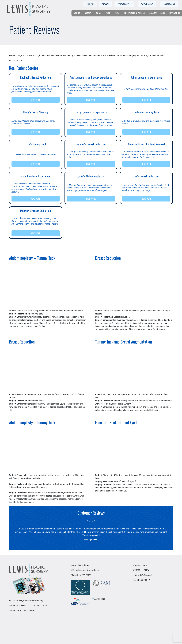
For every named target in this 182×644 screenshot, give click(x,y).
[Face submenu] (111, 13)
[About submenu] (81, 13)
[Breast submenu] (92, 13)
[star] (89, 521)
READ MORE (36, 100)
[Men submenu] (120, 13)
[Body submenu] (102, 13)
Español (105, 4)
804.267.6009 (146, 575)
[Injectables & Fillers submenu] (146, 13)
